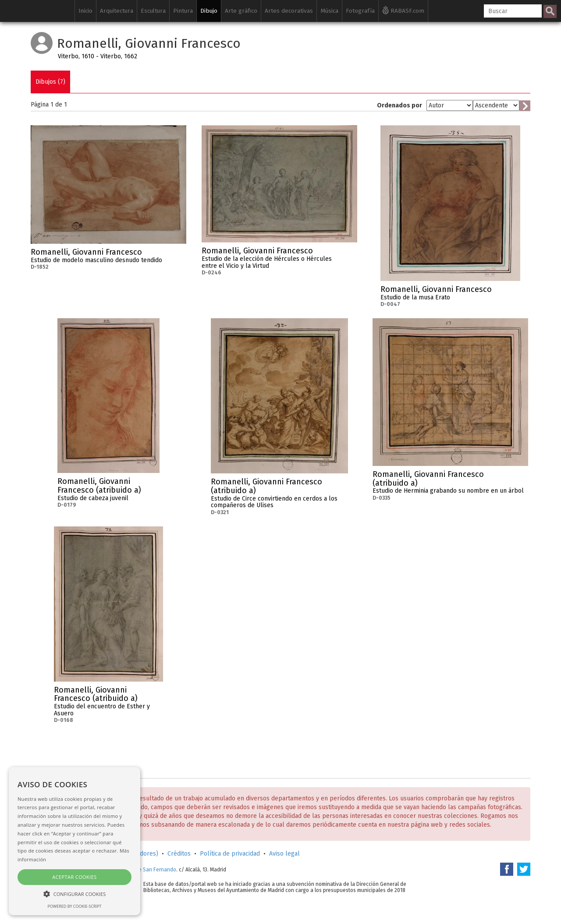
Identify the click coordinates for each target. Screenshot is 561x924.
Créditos (179, 854)
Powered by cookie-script (75, 906)
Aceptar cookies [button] (74, 877)
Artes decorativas (289, 11)
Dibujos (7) (50, 82)
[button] (75, 894)
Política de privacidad (230, 854)
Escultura (153, 11)
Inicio (85, 11)
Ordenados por (399, 105)
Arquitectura (117, 11)
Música (329, 11)
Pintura (183, 11)
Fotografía (360, 11)
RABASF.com (403, 10)
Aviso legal (284, 854)
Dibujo (209, 11)
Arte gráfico (241, 11)
